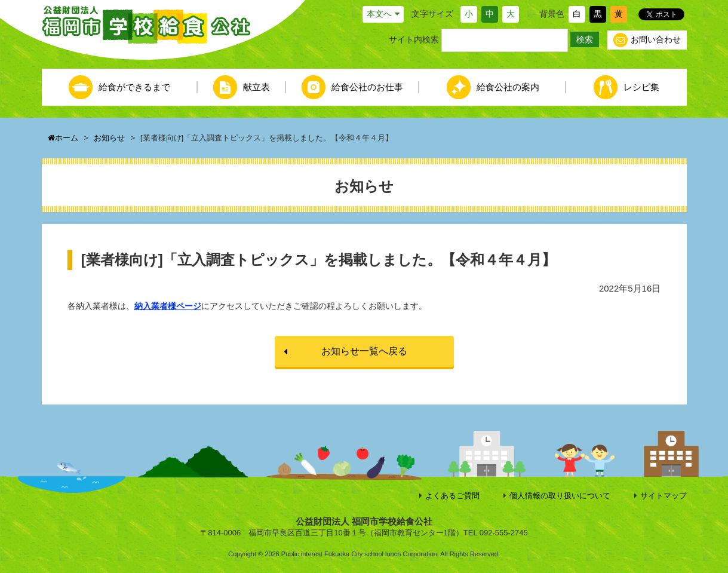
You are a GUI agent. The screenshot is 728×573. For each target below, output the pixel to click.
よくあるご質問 (452, 496)
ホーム (63, 138)
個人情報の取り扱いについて (560, 496)
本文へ (379, 14)
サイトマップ (664, 496)
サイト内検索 (414, 39)
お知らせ (109, 138)
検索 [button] (585, 39)
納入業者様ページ (168, 306)
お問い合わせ (647, 40)
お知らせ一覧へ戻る (364, 351)
